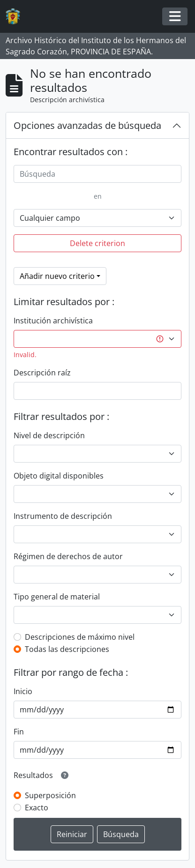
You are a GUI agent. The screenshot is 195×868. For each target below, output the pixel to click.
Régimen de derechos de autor (68, 556)
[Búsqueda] (97, 174)
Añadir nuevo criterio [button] (57, 276)
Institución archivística (53, 321)
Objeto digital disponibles (59, 476)
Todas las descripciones (67, 649)
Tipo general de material (57, 597)
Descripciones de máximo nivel (80, 637)
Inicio (23, 691)
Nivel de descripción (49, 435)
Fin (19, 732)
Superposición (50, 795)
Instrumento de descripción (63, 516)
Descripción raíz (42, 373)
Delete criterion (97, 243)
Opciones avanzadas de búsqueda (87, 125)
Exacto (37, 808)
